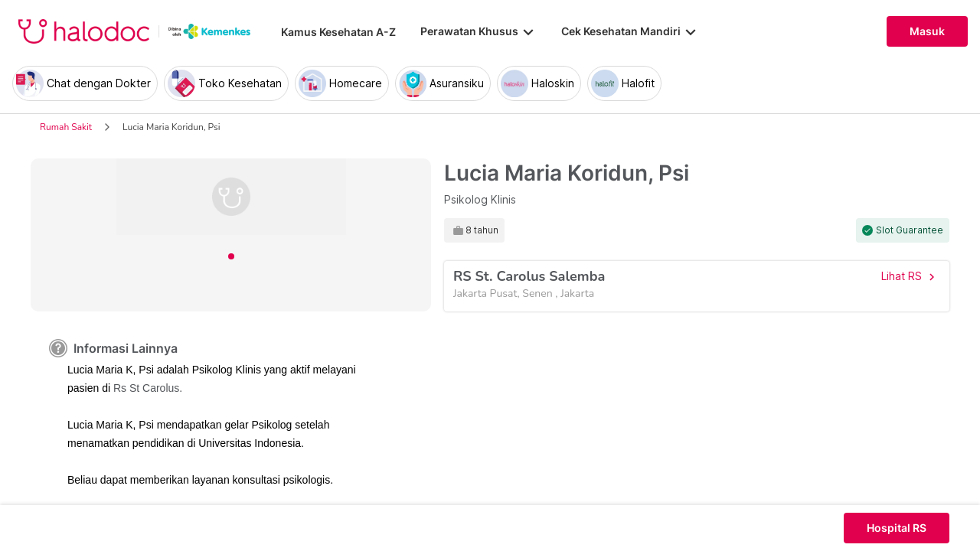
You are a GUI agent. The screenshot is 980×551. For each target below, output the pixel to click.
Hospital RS (897, 528)
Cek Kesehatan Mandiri (630, 31)
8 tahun (482, 230)
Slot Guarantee (910, 230)
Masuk (927, 31)
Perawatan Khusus (479, 31)
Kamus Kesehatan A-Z (338, 32)
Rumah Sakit (66, 127)
